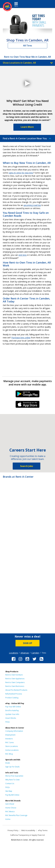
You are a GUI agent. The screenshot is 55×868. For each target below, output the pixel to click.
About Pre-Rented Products (16, 690)
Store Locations (12, 746)
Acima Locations (12, 750)
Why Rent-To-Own (12, 780)
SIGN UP (28, 643)
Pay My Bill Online (12, 795)
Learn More (27, 127)
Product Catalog (12, 698)
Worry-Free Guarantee (14, 776)
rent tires (23, 255)
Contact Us (10, 783)
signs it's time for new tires (21, 173)
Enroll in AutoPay (12, 710)
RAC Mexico (10, 812)
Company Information (14, 731)
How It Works (11, 718)
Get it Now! (10, 804)
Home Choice (11, 808)
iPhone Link (28, 405)
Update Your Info (12, 714)
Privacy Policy (13, 830)
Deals (8, 763)
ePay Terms (43, 830)
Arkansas (25, 653)
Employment (10, 735)
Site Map (9, 791)
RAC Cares (10, 742)
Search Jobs (27, 466)
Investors (9, 739)
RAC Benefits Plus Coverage (16, 815)
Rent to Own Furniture (14, 675)
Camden (35, 653)
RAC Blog (9, 754)
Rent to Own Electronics (15, 686)
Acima (8, 819)
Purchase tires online (21, 338)
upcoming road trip (32, 205)
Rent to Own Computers (15, 682)
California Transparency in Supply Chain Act (27, 835)
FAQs (7, 722)
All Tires (28, 46)
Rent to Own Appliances (15, 679)
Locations (14, 653)
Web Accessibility (28, 830)
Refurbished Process (14, 694)
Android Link (28, 395)
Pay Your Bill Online (13, 707)
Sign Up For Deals (12, 767)
